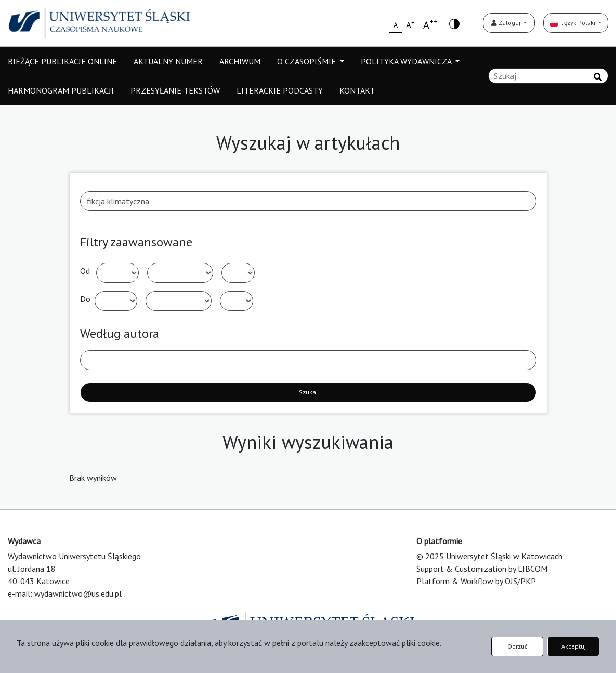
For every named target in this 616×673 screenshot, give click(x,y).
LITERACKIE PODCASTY (280, 90)
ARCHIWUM (240, 61)
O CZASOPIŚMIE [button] (307, 61)
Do (85, 299)
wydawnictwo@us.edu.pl (78, 593)
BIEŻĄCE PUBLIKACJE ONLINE (62, 61)
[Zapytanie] (548, 76)
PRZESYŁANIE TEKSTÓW (175, 90)
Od (85, 271)
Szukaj (308, 392)
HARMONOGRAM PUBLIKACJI (61, 90)
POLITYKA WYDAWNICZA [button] (407, 61)
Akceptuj (574, 646)
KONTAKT (357, 90)
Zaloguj (507, 23)
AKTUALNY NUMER (168, 61)
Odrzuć (517, 646)
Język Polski (573, 23)
